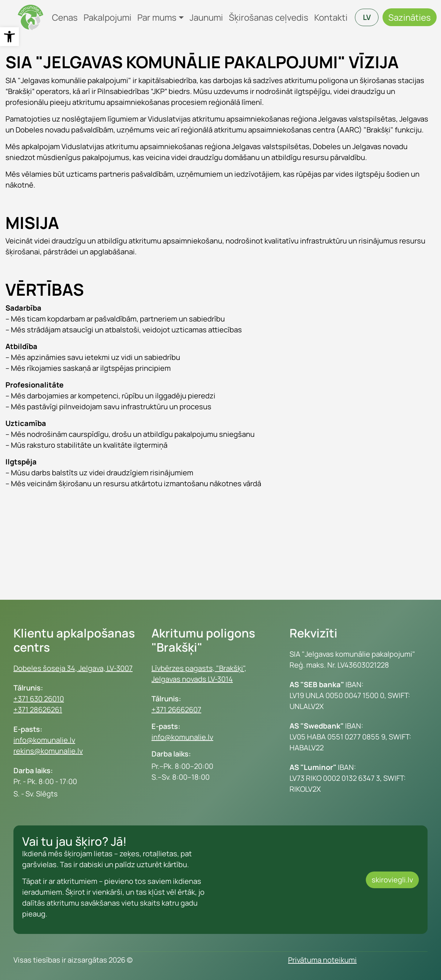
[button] (9, 37)
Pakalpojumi (108, 17)
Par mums (157, 17)
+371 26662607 (176, 710)
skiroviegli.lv (392, 880)
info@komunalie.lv (44, 740)
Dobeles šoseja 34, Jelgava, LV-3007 (73, 668)
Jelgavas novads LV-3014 (192, 679)
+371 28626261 (38, 710)
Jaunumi (206, 17)
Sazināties (410, 17)
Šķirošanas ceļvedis (269, 17)
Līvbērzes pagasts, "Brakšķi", (199, 668)
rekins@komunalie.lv (48, 751)
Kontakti (331, 17)
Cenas (65, 17)
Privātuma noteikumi (322, 960)
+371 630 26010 (39, 699)
